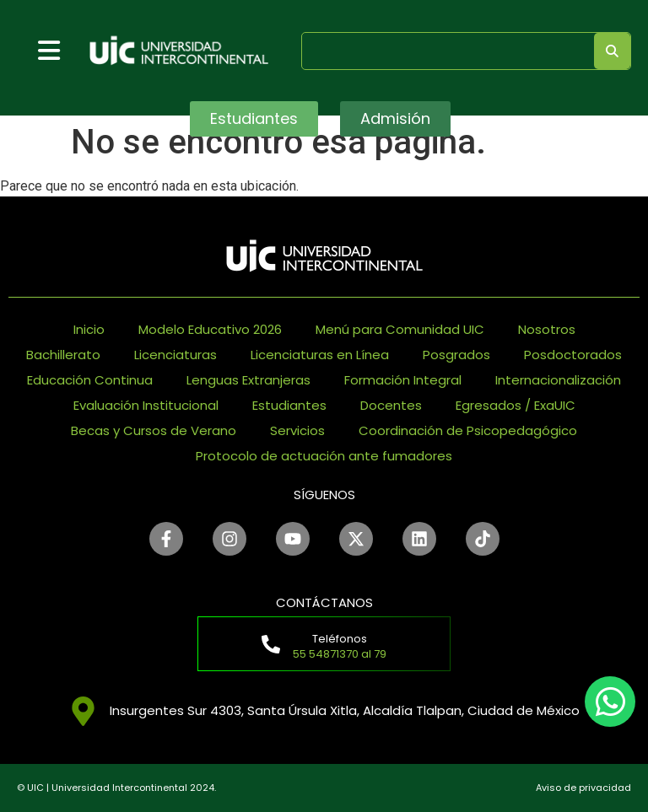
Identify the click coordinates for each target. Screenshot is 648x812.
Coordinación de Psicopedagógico (468, 430)
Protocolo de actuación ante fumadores (324, 456)
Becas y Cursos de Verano (154, 430)
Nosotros (547, 329)
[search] (444, 50)
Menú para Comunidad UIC (400, 329)
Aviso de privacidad (583, 788)
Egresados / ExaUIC (516, 405)
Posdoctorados (573, 355)
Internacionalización (558, 380)
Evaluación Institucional (146, 405)
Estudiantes (289, 405)
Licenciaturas (175, 355)
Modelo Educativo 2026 (210, 329)
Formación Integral (403, 380)
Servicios (297, 430)
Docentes (391, 405)
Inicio (89, 329)
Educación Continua (90, 380)
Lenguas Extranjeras (248, 380)
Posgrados (456, 355)
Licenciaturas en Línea (320, 355)
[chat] (610, 702)
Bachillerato (63, 355)
